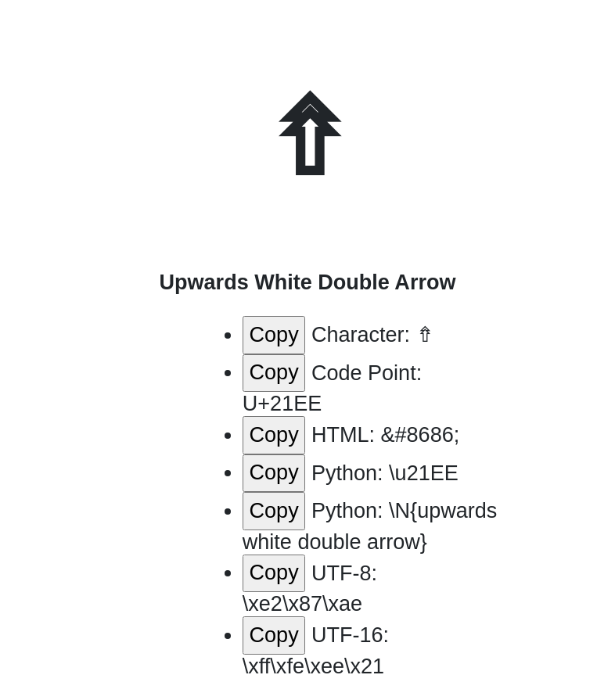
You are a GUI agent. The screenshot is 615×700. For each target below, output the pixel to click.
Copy (274, 335)
